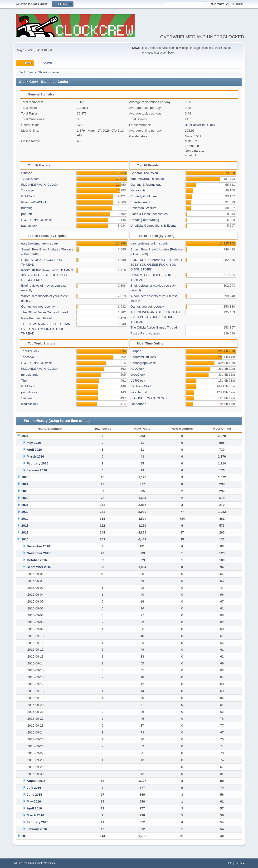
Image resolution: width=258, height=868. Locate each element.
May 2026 (34, 443)
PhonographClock (143, 363)
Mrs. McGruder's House (147, 179)
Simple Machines (45, 863)
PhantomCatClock (34, 202)
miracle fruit (29, 375)
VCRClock (138, 381)
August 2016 (36, 781)
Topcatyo (27, 190)
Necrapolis (138, 190)
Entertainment (140, 202)
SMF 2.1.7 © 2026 (23, 863)
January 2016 (37, 829)
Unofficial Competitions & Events (153, 226)
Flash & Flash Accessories (149, 214)
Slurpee (27, 173)
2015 (25, 836)
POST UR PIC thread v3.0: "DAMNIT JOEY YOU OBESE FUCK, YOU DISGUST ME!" (47, 275)
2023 (25, 491)
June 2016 (34, 795)
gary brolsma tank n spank (40, 243)
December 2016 (39, 546)
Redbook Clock (141, 386)
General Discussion (144, 173)
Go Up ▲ (240, 863)
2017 (25, 532)
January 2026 (37, 470)
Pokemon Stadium (144, 208)
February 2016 (38, 822)
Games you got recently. (38, 307)
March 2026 (36, 456)
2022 (25, 498)
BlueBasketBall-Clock (200, 125)
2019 (25, 519)
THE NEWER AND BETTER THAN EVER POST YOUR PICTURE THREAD (46, 329)
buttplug (27, 208)
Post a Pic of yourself (145, 333)
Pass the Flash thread (37, 318)
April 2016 (34, 808)
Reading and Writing (145, 220)
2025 (25, 477)
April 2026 (34, 450)
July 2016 (34, 788)
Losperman (139, 404)
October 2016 (37, 560)
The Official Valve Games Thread (44, 312)
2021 (25, 505)
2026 (25, 436)
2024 (25, 484)
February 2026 (38, 463)
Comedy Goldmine (144, 196)
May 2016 (34, 801)
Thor (24, 381)
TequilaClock (30, 179)
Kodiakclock (30, 404)
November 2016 (39, 553)
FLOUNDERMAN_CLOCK (40, 185)
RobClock (28, 196)
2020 (25, 512)
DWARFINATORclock (36, 220)
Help (229, 863)
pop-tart (27, 214)
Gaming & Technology (146, 185)
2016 (25, 539)
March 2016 (36, 815)
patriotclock (29, 226)
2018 (25, 526)
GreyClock (138, 375)
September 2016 (39, 567)
